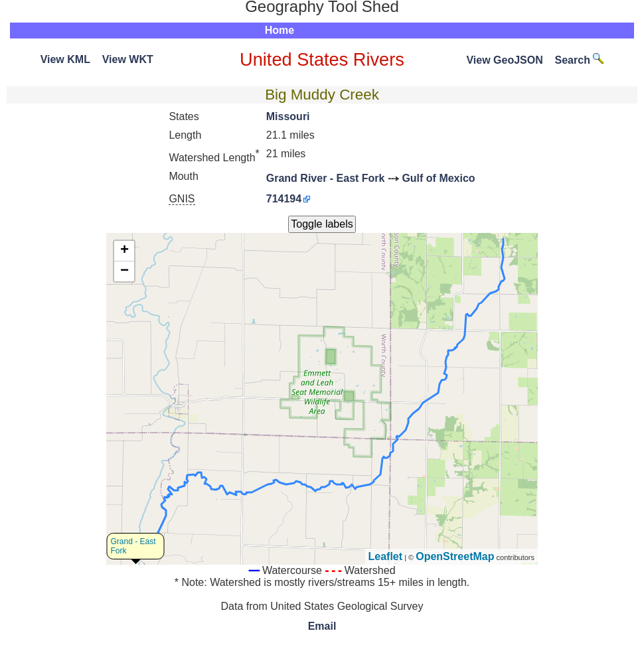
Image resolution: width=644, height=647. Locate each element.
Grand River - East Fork (326, 178)
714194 (284, 199)
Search (580, 60)
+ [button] (124, 251)
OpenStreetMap (455, 556)
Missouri (288, 116)
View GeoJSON (504, 60)
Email (322, 626)
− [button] (124, 271)
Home (280, 30)
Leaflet (386, 556)
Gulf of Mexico (438, 178)
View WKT (128, 59)
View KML (65, 59)
